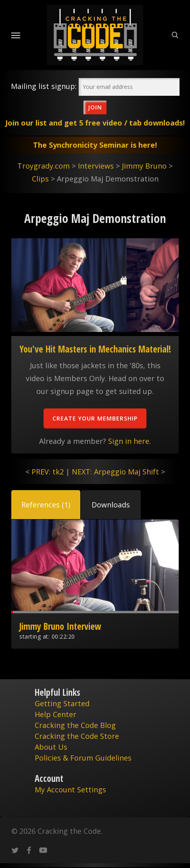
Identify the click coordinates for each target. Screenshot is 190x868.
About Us (51, 747)
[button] (46, 505)
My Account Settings (70, 790)
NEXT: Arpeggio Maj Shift (115, 472)
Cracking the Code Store (77, 736)
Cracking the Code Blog (75, 725)
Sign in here (129, 441)
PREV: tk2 (48, 472)
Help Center (55, 714)
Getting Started (62, 703)
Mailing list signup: (44, 86)
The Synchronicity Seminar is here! (95, 145)
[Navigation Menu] (16, 35)
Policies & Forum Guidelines (83, 758)
